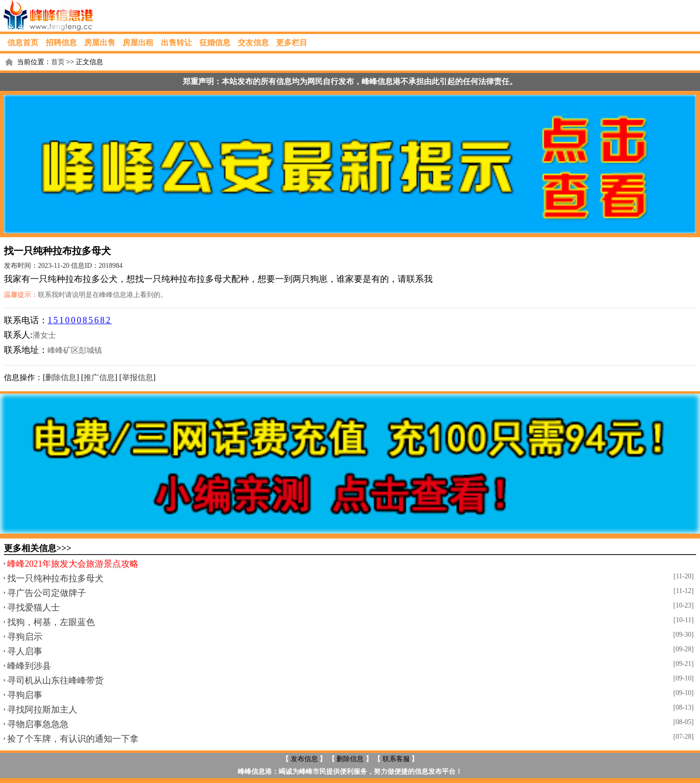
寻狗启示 (25, 637)
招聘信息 (61, 43)
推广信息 (99, 377)
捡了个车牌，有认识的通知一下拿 (73, 739)
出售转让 (176, 43)
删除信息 (61, 377)
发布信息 (304, 759)
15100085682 (80, 320)
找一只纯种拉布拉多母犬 (55, 578)
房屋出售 (100, 43)
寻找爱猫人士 (34, 608)
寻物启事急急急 (38, 724)
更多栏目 (292, 43)
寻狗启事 (25, 695)
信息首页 (23, 43)
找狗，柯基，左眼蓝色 (51, 622)
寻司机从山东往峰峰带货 (55, 680)
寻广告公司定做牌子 (47, 593)
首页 (58, 62)
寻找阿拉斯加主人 (42, 710)
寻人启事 (25, 651)
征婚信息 (215, 43)
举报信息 (138, 377)
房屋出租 (138, 43)
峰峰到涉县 (29, 666)
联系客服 (396, 759)
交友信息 (253, 43)
